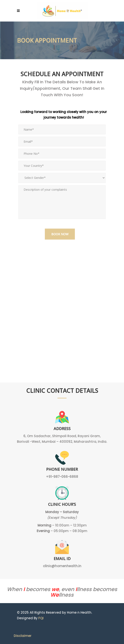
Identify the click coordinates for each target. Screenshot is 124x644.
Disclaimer (23, 636)
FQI (41, 618)
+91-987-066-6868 (62, 477)
